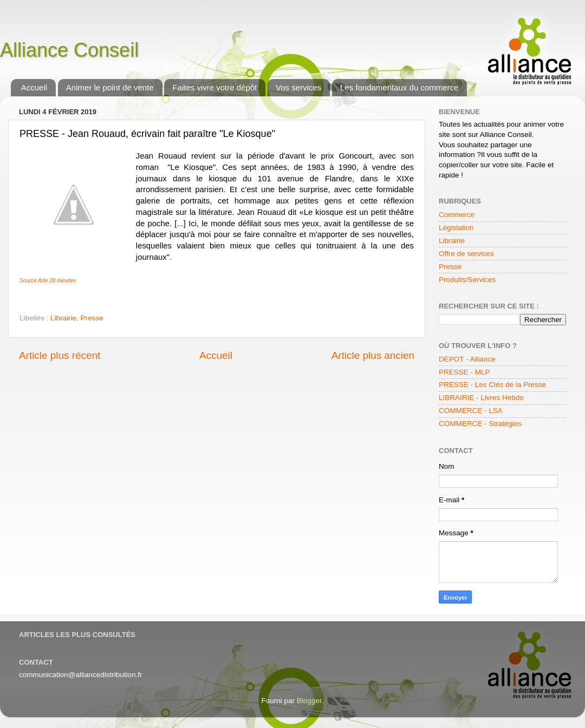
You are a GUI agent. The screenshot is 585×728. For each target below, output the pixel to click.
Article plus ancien (373, 355)
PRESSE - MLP (464, 372)
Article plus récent (60, 355)
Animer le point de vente (110, 87)
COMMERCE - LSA (471, 411)
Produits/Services (467, 280)
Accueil (34, 87)
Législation (456, 228)
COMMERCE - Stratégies (480, 424)
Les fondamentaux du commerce (399, 87)
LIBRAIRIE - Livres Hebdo (481, 398)
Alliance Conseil (69, 50)
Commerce (457, 215)
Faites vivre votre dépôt (214, 87)
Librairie (63, 318)
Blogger (309, 701)
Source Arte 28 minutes (48, 281)
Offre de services (466, 254)
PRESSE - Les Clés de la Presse (492, 385)
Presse (92, 318)
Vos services (298, 87)
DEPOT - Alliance (467, 359)
